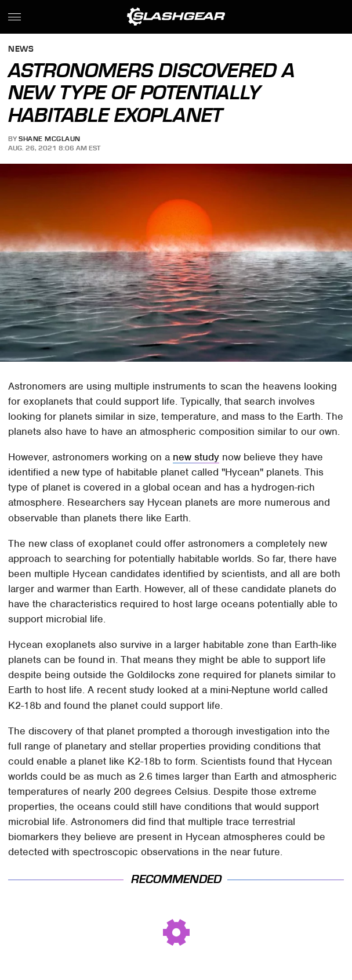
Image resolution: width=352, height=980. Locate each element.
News (21, 50)
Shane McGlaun (50, 139)
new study (196, 457)
